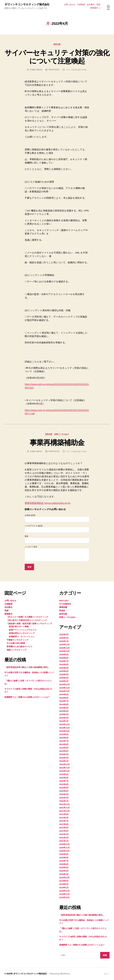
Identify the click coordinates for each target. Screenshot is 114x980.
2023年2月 (64, 758)
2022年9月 (64, 774)
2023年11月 (64, 728)
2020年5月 (64, 868)
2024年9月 (64, 695)
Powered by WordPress (60, 974)
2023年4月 (64, 751)
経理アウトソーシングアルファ (23, 630)
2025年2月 (64, 678)
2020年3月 (64, 874)
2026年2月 (64, 638)
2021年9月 (64, 814)
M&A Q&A (64, 601)
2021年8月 (64, 818)
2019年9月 (64, 881)
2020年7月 (64, 861)
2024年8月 (64, 698)
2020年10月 (64, 851)
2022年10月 (64, 771)
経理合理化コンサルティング (22, 633)
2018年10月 (64, 898)
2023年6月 (64, 744)
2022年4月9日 (54, 70)
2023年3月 (64, 754)
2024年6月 (64, 705)
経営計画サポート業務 (19, 627)
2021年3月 (64, 834)
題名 (57, 539)
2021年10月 (64, 811)
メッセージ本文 (57, 554)
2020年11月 (64, 848)
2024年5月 (64, 708)
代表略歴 (81, 5)
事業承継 (63, 607)
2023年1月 (64, 761)
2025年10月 (64, 651)
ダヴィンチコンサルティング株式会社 (27, 4)
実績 (98, 5)
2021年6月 (64, 824)
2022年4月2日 (54, 451)
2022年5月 (64, 788)
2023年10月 (64, 731)
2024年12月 (64, 685)
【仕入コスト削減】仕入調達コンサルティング (27, 617)
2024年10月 (64, 691)
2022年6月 (64, 784)
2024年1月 (64, 721)
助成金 (62, 611)
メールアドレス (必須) (57, 529)
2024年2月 (64, 718)
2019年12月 (64, 878)
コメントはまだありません (76, 70)
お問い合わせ (70, 5)
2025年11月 (64, 648)
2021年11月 (64, 808)
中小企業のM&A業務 (16, 643)
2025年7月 (64, 661)
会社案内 (91, 5)
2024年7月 (64, 701)
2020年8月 (64, 858)
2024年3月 (64, 715)
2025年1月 (64, 681)
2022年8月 (64, 778)
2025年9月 (64, 655)
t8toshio (39, 70)
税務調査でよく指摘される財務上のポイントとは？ (27, 697)
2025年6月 (64, 665)
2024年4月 (64, 711)
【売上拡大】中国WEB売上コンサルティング (27, 620)
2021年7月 (64, 821)
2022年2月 (64, 798)
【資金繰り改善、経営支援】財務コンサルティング (29, 624)
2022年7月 (64, 781)
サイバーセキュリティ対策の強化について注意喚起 (57, 57)
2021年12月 (64, 804)
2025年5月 (64, 668)
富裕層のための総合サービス (20, 647)
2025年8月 (64, 658)
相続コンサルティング (17, 650)
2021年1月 (64, 841)
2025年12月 (64, 645)
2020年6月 (64, 864)
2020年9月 (64, 854)
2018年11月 (64, 894)
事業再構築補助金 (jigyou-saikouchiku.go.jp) (48, 503)
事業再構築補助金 (57, 443)
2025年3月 (64, 675)
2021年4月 (64, 831)
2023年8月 (64, 738)
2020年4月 (64, 871)
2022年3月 (64, 794)
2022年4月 (64, 791)
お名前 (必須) (57, 518)
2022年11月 (64, 768)
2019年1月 (64, 888)
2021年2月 (64, 838)
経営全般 (57, 44)
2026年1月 (64, 641)
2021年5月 (64, 828)
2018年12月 (64, 891)
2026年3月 (64, 635)
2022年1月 (64, 801)
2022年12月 (64, 764)
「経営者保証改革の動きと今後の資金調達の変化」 (27, 667)
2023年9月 (64, 735)
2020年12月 (64, 844)
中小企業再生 (65, 604)
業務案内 (94, 8)
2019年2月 (64, 884)
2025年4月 (64, 671)
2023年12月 (64, 725)
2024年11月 (64, 688)
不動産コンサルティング (18, 640)
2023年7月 (64, 741)
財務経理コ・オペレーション (22, 637)
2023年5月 (64, 748)
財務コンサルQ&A (62, 434)
